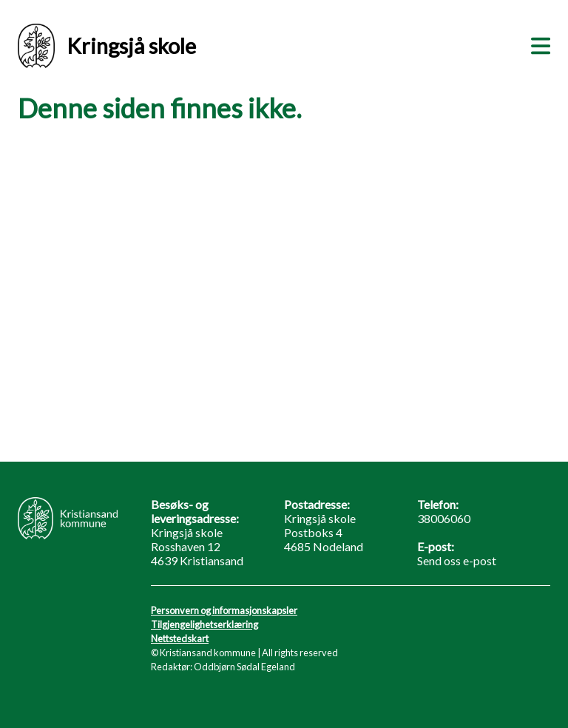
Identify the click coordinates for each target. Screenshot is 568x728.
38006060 (444, 518)
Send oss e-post (457, 560)
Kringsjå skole (107, 46)
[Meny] (538, 44)
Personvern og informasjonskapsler (224, 610)
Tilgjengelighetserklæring (204, 624)
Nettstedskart (180, 638)
